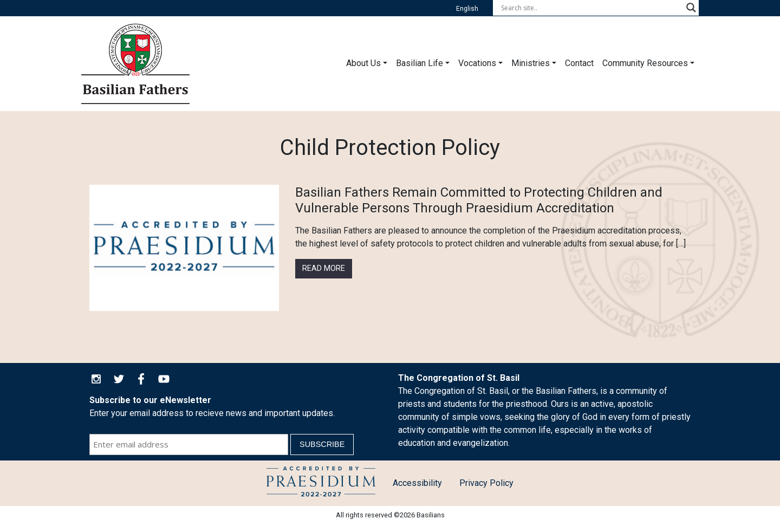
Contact (579, 63)
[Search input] (591, 8)
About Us (363, 63)
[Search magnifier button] (691, 8)
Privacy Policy (486, 483)
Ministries (531, 63)
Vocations (477, 63)
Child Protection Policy (321, 483)
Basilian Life (420, 63)
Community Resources (645, 63)
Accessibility (417, 483)
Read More (324, 268)
